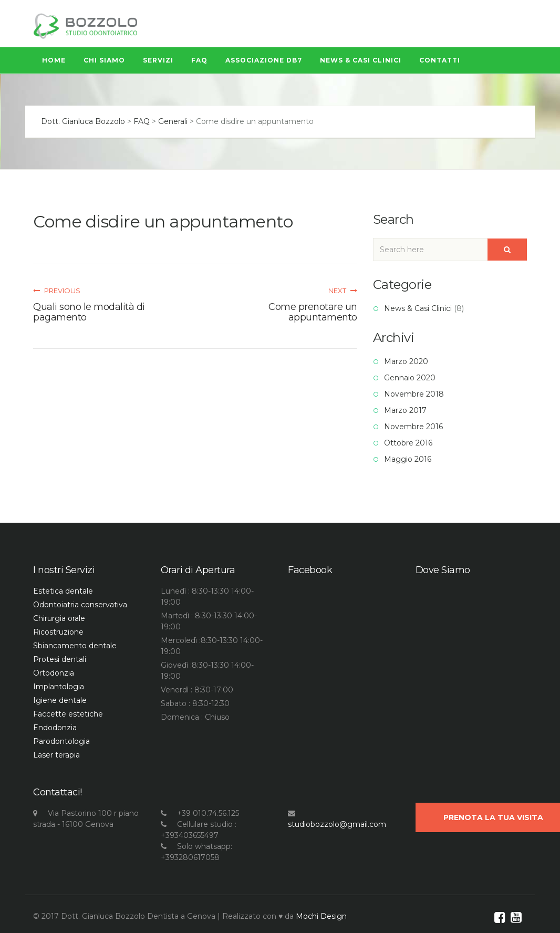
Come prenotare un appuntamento (313, 312)
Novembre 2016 (413, 427)
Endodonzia (55, 728)
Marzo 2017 (405, 410)
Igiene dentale (60, 700)
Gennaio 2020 (410, 378)
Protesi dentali (60, 659)
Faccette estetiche (68, 714)
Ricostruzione (58, 632)
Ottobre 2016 (408, 443)
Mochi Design (321, 916)
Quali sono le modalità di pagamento (89, 312)
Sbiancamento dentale (75, 646)
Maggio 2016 (408, 459)
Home (54, 60)
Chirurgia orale (59, 618)
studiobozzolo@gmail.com (337, 824)
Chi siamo (104, 60)
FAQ (199, 60)
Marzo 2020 (406, 361)
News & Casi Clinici (361, 60)
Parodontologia (61, 741)
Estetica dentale (63, 591)
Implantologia (59, 687)
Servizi (158, 60)
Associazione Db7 (264, 60)
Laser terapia (56, 755)
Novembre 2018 (414, 394)
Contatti (440, 60)
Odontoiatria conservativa (80, 605)
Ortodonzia (54, 673)
